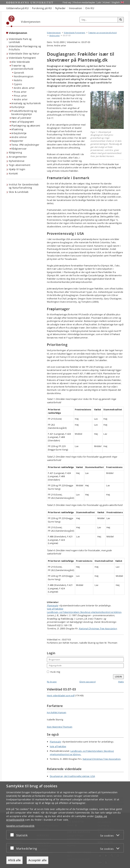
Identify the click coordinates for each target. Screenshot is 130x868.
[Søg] (121, 20)
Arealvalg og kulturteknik (26, 103)
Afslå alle (14, 860)
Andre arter (21, 99)
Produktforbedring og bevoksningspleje (24, 112)
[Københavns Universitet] (10, 21)
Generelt (19, 73)
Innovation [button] (75, 8)
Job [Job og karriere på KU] (99, 2)
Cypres (18, 84)
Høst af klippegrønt (23, 122)
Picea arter (20, 92)
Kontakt (13, 173)
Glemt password (87, 682)
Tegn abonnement (20, 165)
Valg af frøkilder (55, 609)
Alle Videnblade (21, 62)
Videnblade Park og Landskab (20, 41)
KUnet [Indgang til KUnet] (107, 2)
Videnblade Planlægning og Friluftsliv (25, 48)
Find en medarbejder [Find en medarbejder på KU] (84, 2)
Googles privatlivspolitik (20, 826)
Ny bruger (52, 682)
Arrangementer (18, 157)
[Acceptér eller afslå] (13, 835)
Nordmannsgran (24, 76)
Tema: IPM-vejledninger (25, 145)
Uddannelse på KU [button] (17, 8)
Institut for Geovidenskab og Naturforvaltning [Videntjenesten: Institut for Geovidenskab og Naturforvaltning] (24, 186)
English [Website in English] (116, 2)
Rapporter (17, 141)
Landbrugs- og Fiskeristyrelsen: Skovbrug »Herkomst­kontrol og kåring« (84, 612)
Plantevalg (52, 606)
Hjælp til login (17, 169)
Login (118, 677)
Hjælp (121, 682)
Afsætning (17, 129)
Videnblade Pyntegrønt (22, 58)
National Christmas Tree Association (98, 629)
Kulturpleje (18, 107)
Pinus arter (20, 96)
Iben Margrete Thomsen (60, 727)
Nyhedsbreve (17, 161)
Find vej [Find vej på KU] (67, 2)
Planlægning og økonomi (26, 126)
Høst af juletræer (21, 118)
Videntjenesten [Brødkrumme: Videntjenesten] (54, 33)
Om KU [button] (90, 8)
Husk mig (53, 672)
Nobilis (18, 80)
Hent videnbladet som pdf (61, 695)
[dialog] (65, 825)
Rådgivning (15, 152)
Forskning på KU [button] (42, 8)
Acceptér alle (37, 860)
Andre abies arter (24, 88)
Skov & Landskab (19, 192)
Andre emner (19, 137)
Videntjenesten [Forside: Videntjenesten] (18, 33)
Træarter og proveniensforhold (22, 67)
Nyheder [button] (60, 8)
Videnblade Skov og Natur (24, 54)
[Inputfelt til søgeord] (99, 20)
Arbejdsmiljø (19, 133)
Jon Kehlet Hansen (57, 712)
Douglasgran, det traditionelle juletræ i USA (72, 776)
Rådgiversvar (19, 149)
